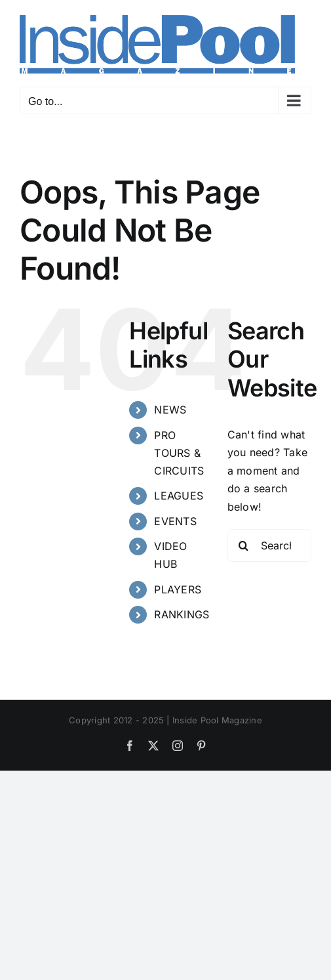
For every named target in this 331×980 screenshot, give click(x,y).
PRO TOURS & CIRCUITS (179, 453)
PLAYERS (178, 589)
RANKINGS (182, 614)
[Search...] (269, 545)
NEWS (170, 410)
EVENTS (175, 521)
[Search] (244, 545)
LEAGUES (179, 496)
